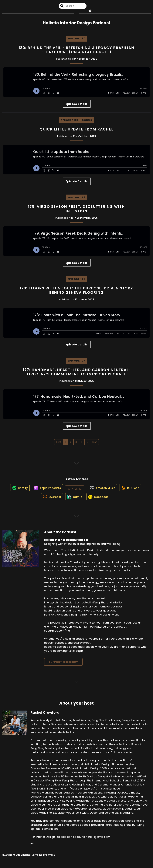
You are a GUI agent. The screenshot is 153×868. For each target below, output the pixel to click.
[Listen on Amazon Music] (103, 492)
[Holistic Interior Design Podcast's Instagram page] (90, 12)
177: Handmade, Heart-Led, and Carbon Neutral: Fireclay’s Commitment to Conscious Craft (76, 375)
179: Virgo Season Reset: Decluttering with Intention (76, 212)
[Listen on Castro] (74, 503)
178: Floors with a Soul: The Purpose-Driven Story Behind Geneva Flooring (76, 293)
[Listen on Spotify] (16, 492)
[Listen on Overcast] (50, 503)
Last (94, 445)
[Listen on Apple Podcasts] (46, 492)
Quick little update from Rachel (76, 132)
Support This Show (63, 668)
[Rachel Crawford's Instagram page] (32, 850)
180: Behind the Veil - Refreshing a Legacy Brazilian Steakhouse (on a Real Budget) (76, 53)
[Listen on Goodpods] (100, 503)
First (59, 445)
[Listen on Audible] (75, 492)
